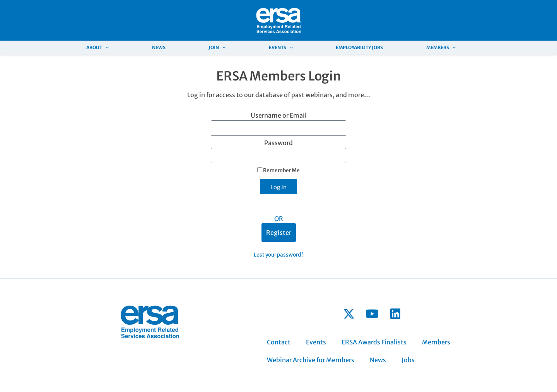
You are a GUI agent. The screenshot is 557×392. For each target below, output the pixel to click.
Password (278, 143)
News (159, 47)
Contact (279, 342)
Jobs (408, 360)
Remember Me (278, 170)
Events (281, 48)
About (97, 48)
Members (441, 48)
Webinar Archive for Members (311, 360)
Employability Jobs (359, 47)
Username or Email (279, 116)
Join (217, 48)
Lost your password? (279, 255)
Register (279, 233)
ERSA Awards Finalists (374, 342)
